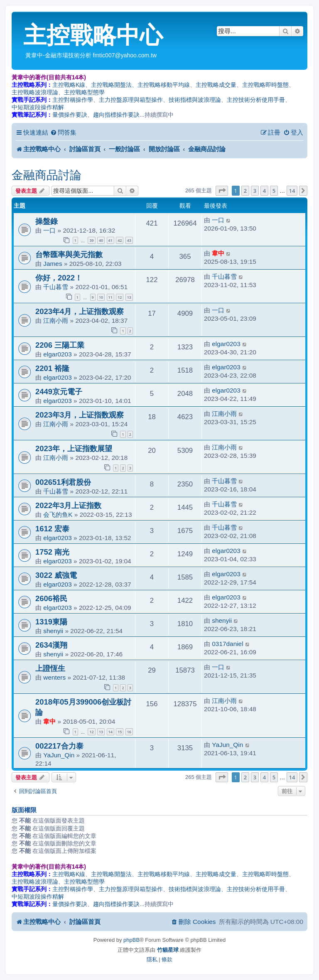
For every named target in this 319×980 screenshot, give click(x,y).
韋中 (218, 253)
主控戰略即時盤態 (265, 85)
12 (120, 297)
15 (120, 732)
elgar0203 (57, 354)
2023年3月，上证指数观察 (80, 415)
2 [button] (245, 191)
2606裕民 (51, 598)
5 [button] (274, 191)
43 (129, 240)
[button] (222, 191)
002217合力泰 (59, 746)
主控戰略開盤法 (111, 85)
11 (110, 297)
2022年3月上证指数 (68, 505)
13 (129, 297)
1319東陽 (51, 622)
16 (129, 732)
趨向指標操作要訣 (116, 115)
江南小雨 (56, 321)
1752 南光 (52, 552)
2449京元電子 (59, 392)
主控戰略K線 (69, 85)
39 (91, 240)
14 (110, 732)
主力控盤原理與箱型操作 (131, 100)
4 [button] (264, 191)
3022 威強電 (56, 575)
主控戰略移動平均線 (164, 85)
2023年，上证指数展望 (74, 448)
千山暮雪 (56, 287)
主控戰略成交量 (216, 85)
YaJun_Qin (59, 755)
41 (110, 240)
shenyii (53, 631)
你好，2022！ (59, 278)
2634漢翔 (51, 645)
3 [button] (255, 191)
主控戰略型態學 (84, 92)
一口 (49, 230)
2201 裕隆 (52, 368)
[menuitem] (63, 133)
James (53, 264)
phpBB (131, 940)
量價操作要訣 (70, 115)
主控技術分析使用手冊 (256, 100)
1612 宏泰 (52, 529)
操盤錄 (47, 221)
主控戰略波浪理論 (35, 92)
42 (120, 240)
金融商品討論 (47, 175)
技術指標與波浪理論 (195, 100)
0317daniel (227, 644)
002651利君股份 (63, 482)
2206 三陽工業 (60, 345)
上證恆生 (50, 668)
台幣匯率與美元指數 (69, 254)
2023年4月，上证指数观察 (80, 311)
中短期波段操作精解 (38, 107)
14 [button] (292, 191)
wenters (54, 677)
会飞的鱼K (58, 515)
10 (101, 297)
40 (101, 240)
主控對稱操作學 (73, 100)
